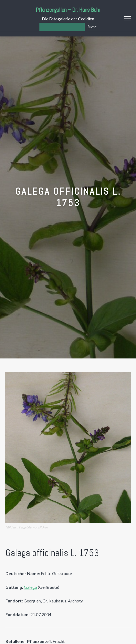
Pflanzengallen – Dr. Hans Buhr (68, 10)
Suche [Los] (92, 27)
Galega (30, 587)
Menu (127, 18)
